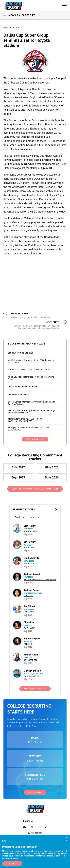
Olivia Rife (29, 622)
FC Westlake (30, 612)
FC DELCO (28, 644)
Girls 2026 (52, 467)
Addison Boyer (31, 590)
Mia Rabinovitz (31, 558)
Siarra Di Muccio (32, 671)
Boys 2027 (18, 477)
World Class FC (31, 676)
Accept (12, 864)
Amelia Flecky (31, 655)
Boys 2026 (52, 477)
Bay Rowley (30, 542)
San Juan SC (29, 564)
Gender (18, 517)
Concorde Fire (30, 660)
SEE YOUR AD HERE (35, 439)
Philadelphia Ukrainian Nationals (40, 580)
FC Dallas (28, 596)
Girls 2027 (18, 467)
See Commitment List (35, 689)
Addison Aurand (32, 574)
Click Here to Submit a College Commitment (35, 489)
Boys (6, 27)
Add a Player (35, 793)
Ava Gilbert (29, 606)
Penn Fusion (29, 628)
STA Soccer (29, 547)
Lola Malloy (30, 526)
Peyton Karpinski (32, 638)
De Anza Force (30, 531)
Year (32, 517)
